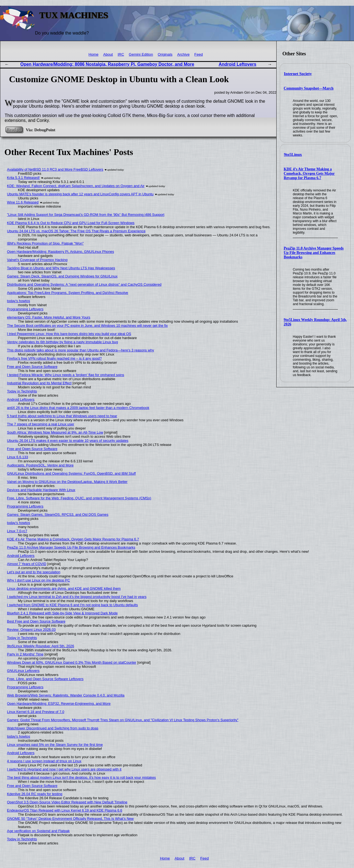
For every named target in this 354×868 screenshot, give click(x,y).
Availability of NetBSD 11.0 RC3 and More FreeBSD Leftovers (55, 169)
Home (93, 54)
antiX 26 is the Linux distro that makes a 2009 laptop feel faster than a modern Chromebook (78, 408)
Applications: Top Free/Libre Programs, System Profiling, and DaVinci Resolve (68, 293)
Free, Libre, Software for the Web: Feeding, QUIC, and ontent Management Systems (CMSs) (79, 498)
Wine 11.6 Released (23, 202)
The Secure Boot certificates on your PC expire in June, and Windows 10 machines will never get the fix (88, 326)
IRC (121, 54)
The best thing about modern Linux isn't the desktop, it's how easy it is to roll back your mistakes (82, 777)
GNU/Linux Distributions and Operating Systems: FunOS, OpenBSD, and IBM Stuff (72, 473)
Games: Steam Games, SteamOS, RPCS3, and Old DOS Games (58, 515)
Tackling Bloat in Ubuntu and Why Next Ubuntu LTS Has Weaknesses (61, 268)
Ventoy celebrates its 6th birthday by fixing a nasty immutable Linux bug (63, 342)
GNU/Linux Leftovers (23, 671)
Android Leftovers (237, 64)
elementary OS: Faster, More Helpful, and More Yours (49, 317)
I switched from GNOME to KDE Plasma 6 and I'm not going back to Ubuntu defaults (72, 605)
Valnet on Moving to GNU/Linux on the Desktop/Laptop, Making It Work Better (67, 482)
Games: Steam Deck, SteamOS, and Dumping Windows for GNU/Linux (62, 276)
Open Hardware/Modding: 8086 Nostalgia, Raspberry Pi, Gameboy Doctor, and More (107, 64)
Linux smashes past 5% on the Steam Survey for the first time (55, 745)
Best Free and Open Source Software (36, 621)
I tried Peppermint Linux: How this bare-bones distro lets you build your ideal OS (69, 334)
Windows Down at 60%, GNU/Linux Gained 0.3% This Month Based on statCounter (72, 662)
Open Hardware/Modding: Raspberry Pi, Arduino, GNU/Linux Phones (61, 252)
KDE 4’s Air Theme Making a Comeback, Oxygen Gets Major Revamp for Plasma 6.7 (309, 174)
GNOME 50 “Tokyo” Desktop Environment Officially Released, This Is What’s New (70, 819)
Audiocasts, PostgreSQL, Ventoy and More (40, 465)
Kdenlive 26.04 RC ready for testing (35, 794)
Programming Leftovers (25, 309)
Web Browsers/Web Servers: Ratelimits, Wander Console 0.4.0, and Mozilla (66, 695)
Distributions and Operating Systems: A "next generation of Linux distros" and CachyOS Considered (84, 284)
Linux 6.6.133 (18, 457)
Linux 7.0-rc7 (17, 531)
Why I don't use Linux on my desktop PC (39, 580)
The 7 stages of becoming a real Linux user (41, 424)
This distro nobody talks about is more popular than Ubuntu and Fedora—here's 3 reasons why (81, 350)
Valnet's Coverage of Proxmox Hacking (37, 260)
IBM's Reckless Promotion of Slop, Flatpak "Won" (45, 243)
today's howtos (19, 301)
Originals (165, 54)
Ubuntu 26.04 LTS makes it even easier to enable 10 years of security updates (68, 441)
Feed (198, 54)
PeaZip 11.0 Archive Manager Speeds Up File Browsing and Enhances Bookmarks (314, 253)
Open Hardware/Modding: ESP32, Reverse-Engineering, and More (59, 704)
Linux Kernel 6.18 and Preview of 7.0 (36, 712)
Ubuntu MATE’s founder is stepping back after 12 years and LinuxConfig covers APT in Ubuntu (80, 194)
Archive (183, 54)
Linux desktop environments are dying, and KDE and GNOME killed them (64, 588)
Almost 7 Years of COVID (27, 564)
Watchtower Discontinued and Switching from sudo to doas (53, 728)
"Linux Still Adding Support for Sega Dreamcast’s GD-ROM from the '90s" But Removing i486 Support (86, 215)
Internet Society (298, 74)
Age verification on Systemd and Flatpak (38, 831)
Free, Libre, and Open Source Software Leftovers (45, 679)
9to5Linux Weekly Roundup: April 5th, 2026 (41, 646)
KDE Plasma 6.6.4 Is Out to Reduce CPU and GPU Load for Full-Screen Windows (71, 223)
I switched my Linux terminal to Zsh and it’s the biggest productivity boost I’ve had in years (77, 597)
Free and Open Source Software (32, 367)
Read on (14, 130)
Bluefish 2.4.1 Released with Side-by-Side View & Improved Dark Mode (63, 613)
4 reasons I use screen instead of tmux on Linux (44, 761)
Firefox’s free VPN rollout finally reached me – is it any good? (54, 358)
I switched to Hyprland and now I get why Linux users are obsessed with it (64, 769)
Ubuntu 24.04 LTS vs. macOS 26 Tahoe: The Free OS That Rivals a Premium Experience (76, 231)
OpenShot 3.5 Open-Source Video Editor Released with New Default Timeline (67, 802)
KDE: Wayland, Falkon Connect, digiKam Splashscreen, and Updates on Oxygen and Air (76, 186)
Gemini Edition (141, 54)
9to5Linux (293, 154)
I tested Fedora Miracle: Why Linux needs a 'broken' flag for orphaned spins (66, 375)
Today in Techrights (22, 391)
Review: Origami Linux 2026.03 (31, 630)
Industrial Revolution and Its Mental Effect (39, 383)
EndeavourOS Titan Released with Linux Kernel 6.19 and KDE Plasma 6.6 (65, 810)
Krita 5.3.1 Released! (24, 178)
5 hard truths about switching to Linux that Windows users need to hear (62, 416)
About (108, 54)
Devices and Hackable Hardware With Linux (41, 490)
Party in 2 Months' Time (25, 654)
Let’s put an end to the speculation (34, 572)
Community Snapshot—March (309, 88)
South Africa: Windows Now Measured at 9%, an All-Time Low (55, 432)
